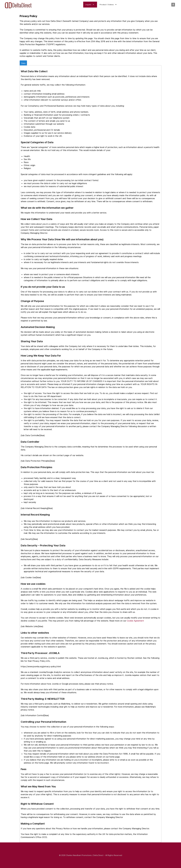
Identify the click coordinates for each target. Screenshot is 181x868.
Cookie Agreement (135, 621)
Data (23, 63)
